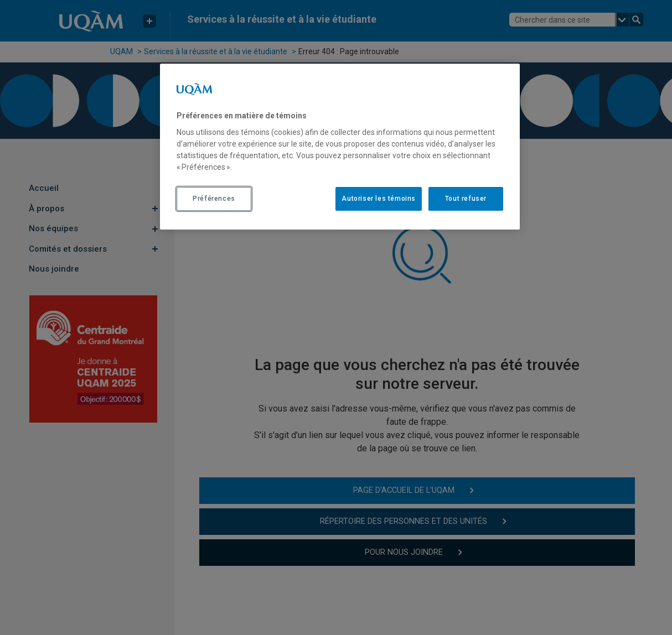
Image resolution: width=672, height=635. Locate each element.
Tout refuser (466, 199)
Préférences (214, 199)
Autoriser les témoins (379, 199)
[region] (340, 147)
